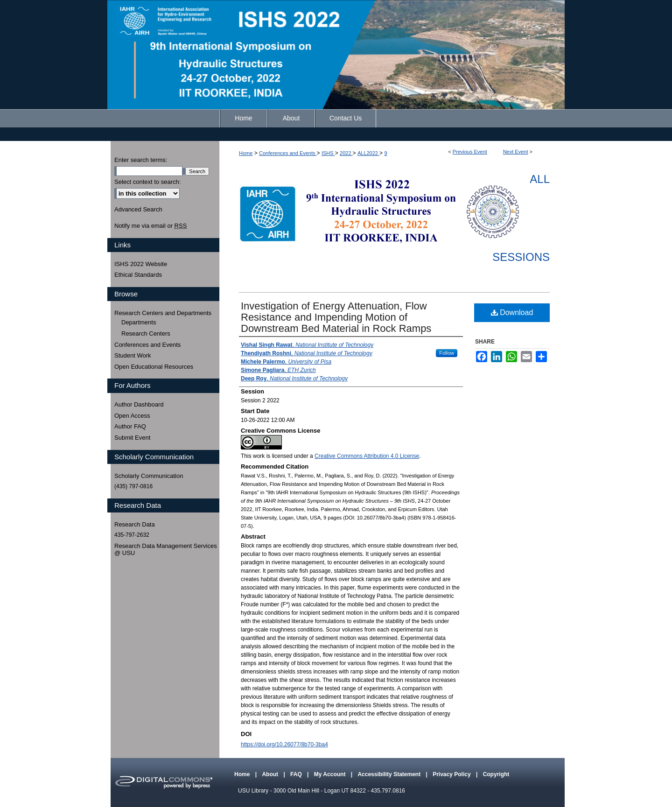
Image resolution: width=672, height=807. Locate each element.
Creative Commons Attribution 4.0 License (367, 456)
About (271, 774)
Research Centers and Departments (163, 313)
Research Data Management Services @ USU (166, 550)
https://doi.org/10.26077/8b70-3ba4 (284, 744)
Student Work (133, 355)
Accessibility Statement (390, 774)
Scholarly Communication (149, 476)
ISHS (328, 153)
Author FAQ (130, 426)
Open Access (132, 416)
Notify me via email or (150, 226)
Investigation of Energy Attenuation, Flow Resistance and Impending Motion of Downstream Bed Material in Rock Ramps (336, 317)
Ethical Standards (138, 275)
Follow (447, 353)
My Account (331, 774)
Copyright (496, 774)
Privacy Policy (452, 774)
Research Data (135, 524)
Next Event (516, 152)
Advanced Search (138, 209)
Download (512, 312)
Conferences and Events (288, 153)
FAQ (297, 774)
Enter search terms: (141, 160)
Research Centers (146, 333)
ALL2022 (368, 153)
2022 (346, 153)
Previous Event (470, 152)
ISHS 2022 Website (141, 264)
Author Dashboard (139, 404)
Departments (139, 322)
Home (246, 153)
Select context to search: (147, 182)
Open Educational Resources (154, 367)
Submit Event (132, 438)
